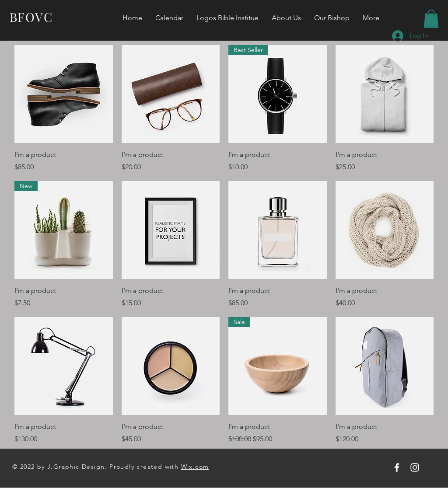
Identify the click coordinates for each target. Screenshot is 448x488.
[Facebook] (397, 467)
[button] (431, 19)
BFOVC (31, 17)
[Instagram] (415, 467)
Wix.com (195, 467)
